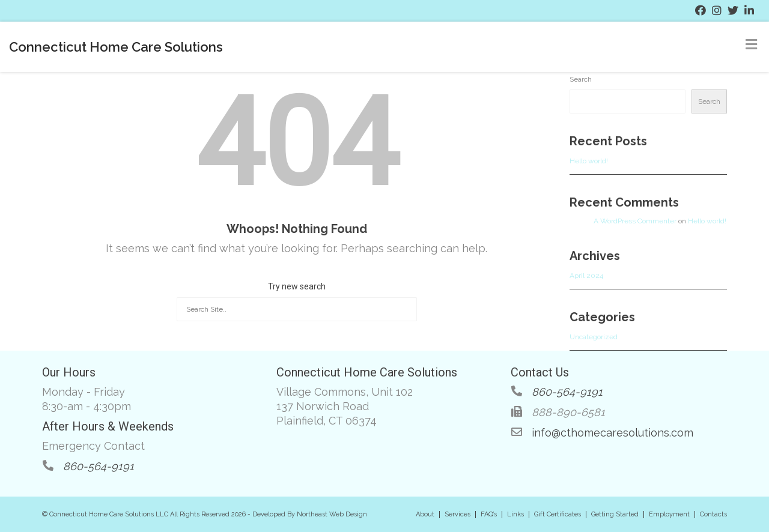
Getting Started (615, 514)
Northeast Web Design (332, 514)
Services (457, 514)
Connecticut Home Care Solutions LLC (109, 514)
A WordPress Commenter (635, 221)
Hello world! (589, 161)
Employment (669, 514)
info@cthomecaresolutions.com (612, 433)
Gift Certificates (558, 514)
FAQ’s (489, 514)
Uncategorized (594, 337)
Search (581, 79)
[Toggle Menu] (751, 44)
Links (515, 514)
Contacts (713, 514)
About (425, 514)
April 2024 (586, 276)
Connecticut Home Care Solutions (116, 47)
